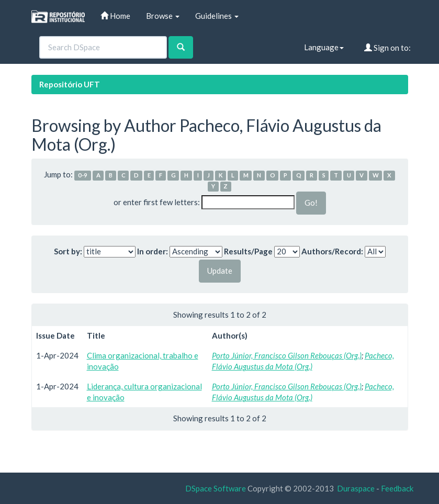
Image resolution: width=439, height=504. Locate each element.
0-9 (83, 175)
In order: (153, 251)
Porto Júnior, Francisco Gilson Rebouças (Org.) (287, 355)
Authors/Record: (332, 251)
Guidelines (217, 16)
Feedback (397, 488)
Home (115, 16)
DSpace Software (216, 488)
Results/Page (248, 251)
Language (324, 47)
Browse (163, 16)
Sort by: (68, 251)
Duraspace (356, 488)
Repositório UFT (70, 84)
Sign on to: (387, 48)
